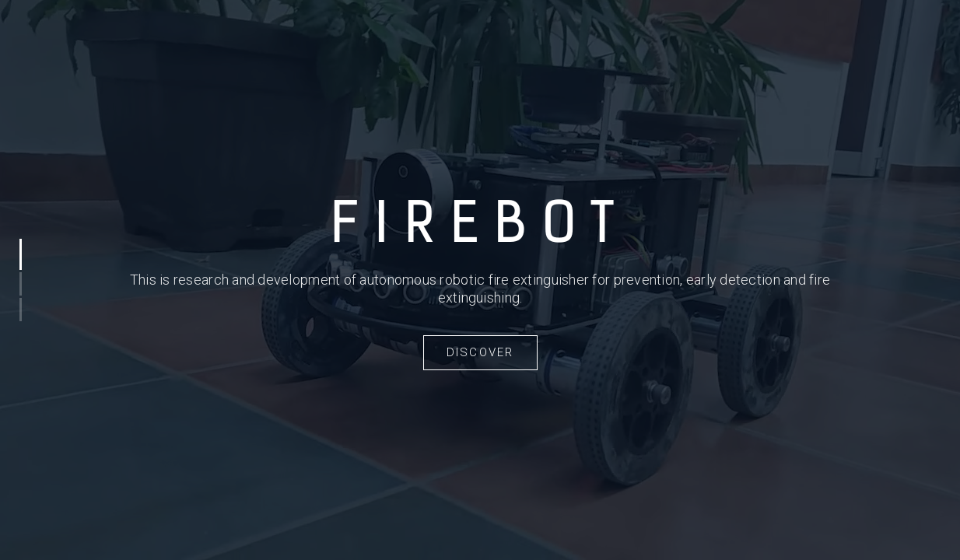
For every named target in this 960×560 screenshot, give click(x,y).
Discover (480, 353)
